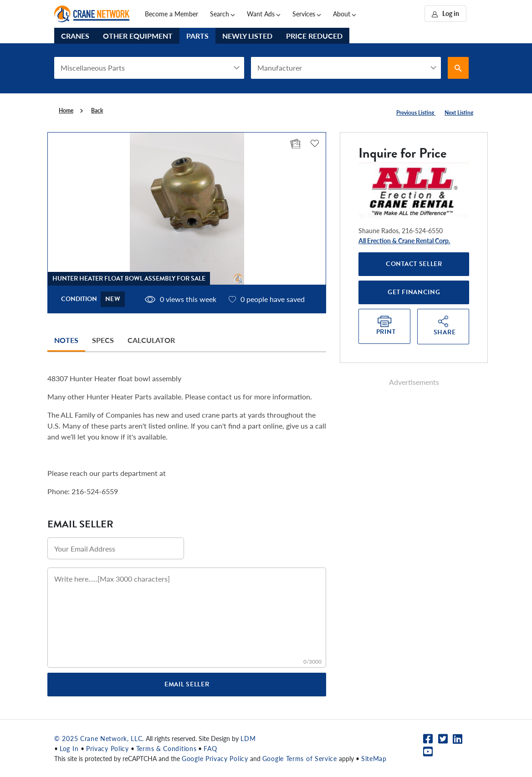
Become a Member (171, 14)
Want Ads (261, 14)
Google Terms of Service (300, 758)
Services (304, 14)
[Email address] (116, 548)
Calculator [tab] (151, 340)
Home (66, 110)
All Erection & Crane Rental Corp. (404, 240)
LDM (248, 738)
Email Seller (187, 684)
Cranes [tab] (75, 36)
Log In (70, 748)
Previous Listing (416, 113)
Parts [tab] (197, 36)
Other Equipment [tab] (138, 36)
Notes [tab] (66, 340)
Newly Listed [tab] (247, 36)
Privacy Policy (107, 748)
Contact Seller (414, 264)
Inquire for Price (402, 153)
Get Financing (414, 292)
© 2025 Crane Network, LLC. (99, 738)
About (342, 14)
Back (97, 110)
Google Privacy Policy (215, 758)
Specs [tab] (103, 340)
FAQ (210, 748)
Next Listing (459, 113)
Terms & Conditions (166, 748)
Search (220, 14)
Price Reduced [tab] (314, 36)
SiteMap (374, 758)
